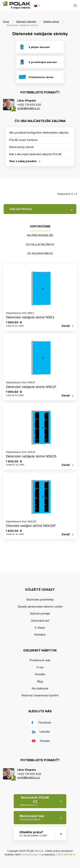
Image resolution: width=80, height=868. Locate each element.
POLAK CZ (17, 4)
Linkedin (45, 732)
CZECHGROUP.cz (66, 855)
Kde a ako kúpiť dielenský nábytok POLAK (36, 154)
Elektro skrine (51, 22)
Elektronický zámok (22, 147)
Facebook (45, 723)
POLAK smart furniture (23, 140)
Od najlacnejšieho (40, 245)
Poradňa (40, 674)
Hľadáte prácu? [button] (33, 834)
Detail (66, 326)
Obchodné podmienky (40, 600)
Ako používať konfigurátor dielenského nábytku (39, 133)
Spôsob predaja (40, 614)
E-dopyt (40, 628)
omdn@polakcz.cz (28, 108)
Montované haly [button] (32, 818)
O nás (40, 667)
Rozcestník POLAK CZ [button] (34, 801)
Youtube (45, 741)
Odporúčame (40, 226)
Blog (40, 682)
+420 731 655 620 (29, 105)
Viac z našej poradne (23, 161)
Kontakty (40, 635)
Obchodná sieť (40, 621)
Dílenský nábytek (26, 22)
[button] (37, 5)
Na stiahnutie (40, 688)
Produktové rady (40, 660)
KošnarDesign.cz (31, 855)
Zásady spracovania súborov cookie (40, 607)
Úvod (6, 22)
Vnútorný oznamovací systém (40, 695)
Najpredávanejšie (40, 235)
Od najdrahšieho (40, 254)
